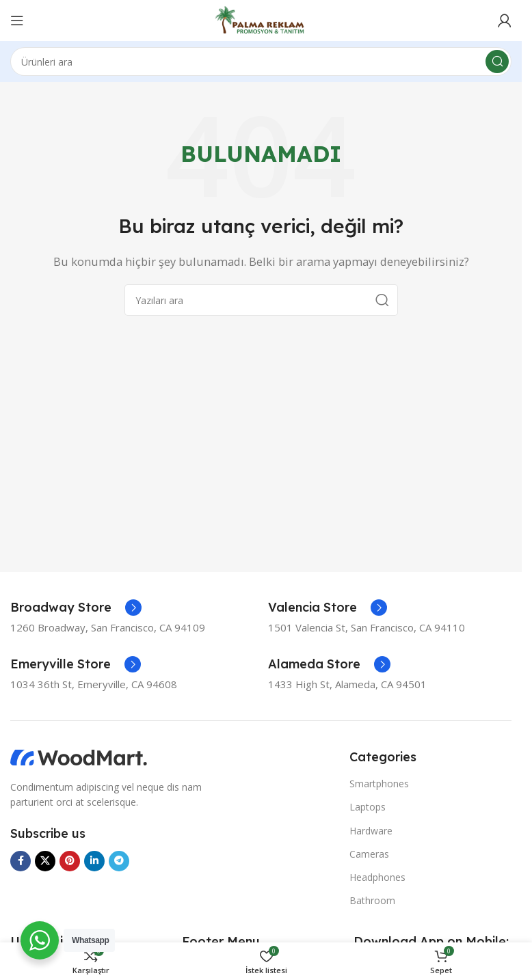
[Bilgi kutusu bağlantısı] (76, 608)
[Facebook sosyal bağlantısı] (21, 861)
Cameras (369, 854)
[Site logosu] (261, 19)
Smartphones (379, 784)
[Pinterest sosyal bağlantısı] (70, 861)
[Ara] (261, 62)
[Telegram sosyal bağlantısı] (119, 861)
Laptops (368, 807)
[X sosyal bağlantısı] (45, 861)
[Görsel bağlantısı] (79, 757)
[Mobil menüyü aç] (17, 21)
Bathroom (372, 900)
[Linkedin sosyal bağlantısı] (94, 861)
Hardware (371, 831)
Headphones (377, 877)
